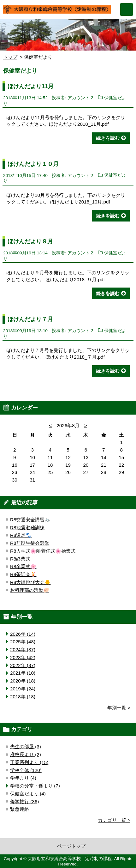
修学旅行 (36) (24, 801)
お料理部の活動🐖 (30, 590)
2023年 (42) (23, 657)
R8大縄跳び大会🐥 (30, 582)
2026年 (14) (23, 634)
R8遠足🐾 (21, 535)
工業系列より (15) (29, 762)
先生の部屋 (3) (26, 747)
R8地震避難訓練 (27, 528)
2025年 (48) (23, 642)
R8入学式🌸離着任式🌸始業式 (43, 551)
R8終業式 (20, 559)
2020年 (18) (23, 681)
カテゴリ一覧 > (114, 820)
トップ (10, 57)
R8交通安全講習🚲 (30, 520)
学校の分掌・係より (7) (35, 786)
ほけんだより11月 (31, 86)
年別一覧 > (119, 708)
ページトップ (71, 846)
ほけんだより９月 (30, 241)
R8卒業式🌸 (23, 566)
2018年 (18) (23, 697)
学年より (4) (23, 778)
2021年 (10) (23, 673)
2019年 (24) (23, 689)
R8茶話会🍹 (23, 574)
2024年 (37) (23, 649)
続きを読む (108, 138)
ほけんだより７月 (30, 319)
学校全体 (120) (26, 770)
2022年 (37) (23, 665)
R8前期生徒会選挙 (30, 543)
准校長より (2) (26, 754)
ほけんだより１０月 (33, 164)
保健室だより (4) (28, 794)
